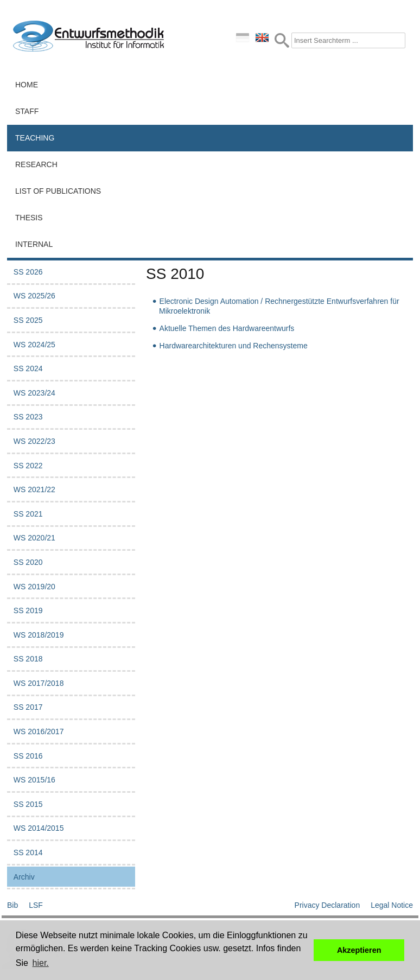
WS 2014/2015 (39, 828)
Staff (27, 111)
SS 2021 (28, 514)
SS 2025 (28, 320)
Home (27, 85)
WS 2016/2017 (39, 731)
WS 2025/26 (34, 296)
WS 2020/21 (34, 538)
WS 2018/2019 (39, 635)
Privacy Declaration (327, 905)
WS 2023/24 (34, 393)
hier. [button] (41, 963)
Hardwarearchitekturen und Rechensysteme (234, 346)
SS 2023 (28, 417)
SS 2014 (28, 852)
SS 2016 (28, 756)
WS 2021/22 (34, 489)
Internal (34, 244)
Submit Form (282, 40)
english (262, 37)
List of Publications (58, 191)
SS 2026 (28, 272)
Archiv (24, 877)
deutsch (243, 37)
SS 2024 (28, 368)
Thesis (29, 218)
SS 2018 (28, 659)
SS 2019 (28, 610)
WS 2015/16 (34, 780)
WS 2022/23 (34, 441)
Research (36, 164)
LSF (36, 905)
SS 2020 (28, 562)
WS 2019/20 (34, 587)
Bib (12, 905)
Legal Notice (392, 905)
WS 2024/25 (34, 345)
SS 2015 (28, 804)
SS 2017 (28, 707)
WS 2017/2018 (39, 683)
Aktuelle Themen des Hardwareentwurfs (227, 328)
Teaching (35, 138)
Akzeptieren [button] (359, 950)
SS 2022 (28, 466)
